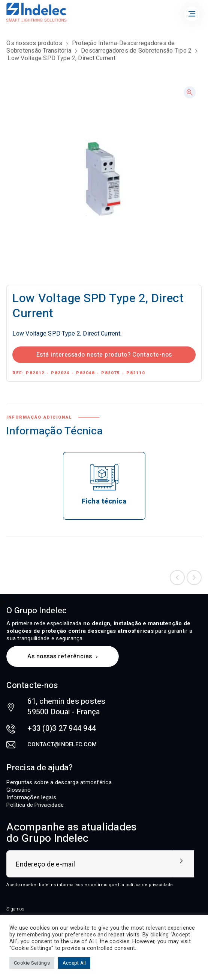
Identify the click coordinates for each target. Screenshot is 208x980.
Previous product (177, 578)
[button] (190, 92)
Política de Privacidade (35, 805)
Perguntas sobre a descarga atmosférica (59, 782)
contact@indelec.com (62, 744)
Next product (194, 578)
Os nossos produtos (34, 43)
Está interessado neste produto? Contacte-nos (104, 355)
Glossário (19, 790)
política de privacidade (149, 885)
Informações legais (31, 797)
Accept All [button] (74, 963)
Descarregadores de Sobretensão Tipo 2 (136, 51)
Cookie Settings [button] (32, 963)
